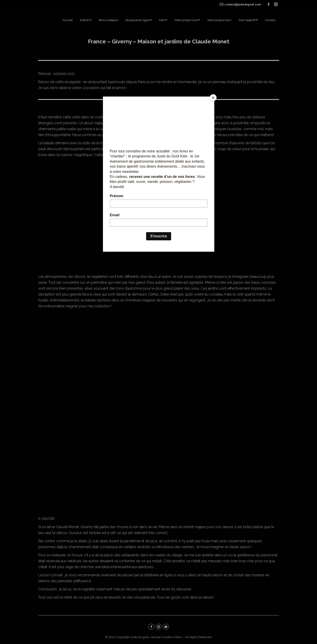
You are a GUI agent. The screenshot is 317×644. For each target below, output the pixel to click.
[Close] (213, 98)
